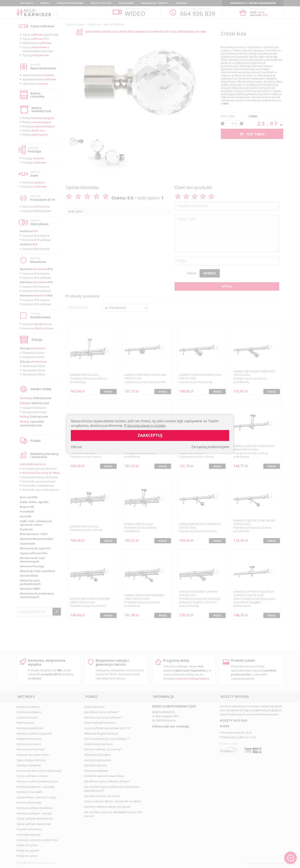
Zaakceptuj (150, 435)
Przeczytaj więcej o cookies (145, 426)
